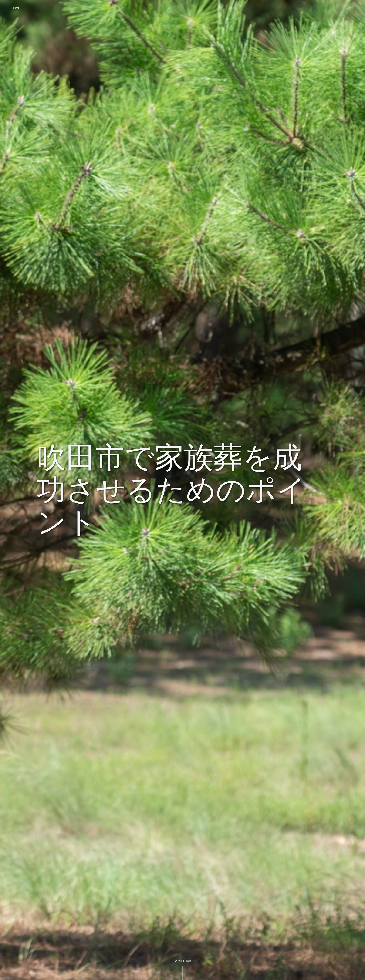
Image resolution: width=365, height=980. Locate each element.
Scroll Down (182, 961)
